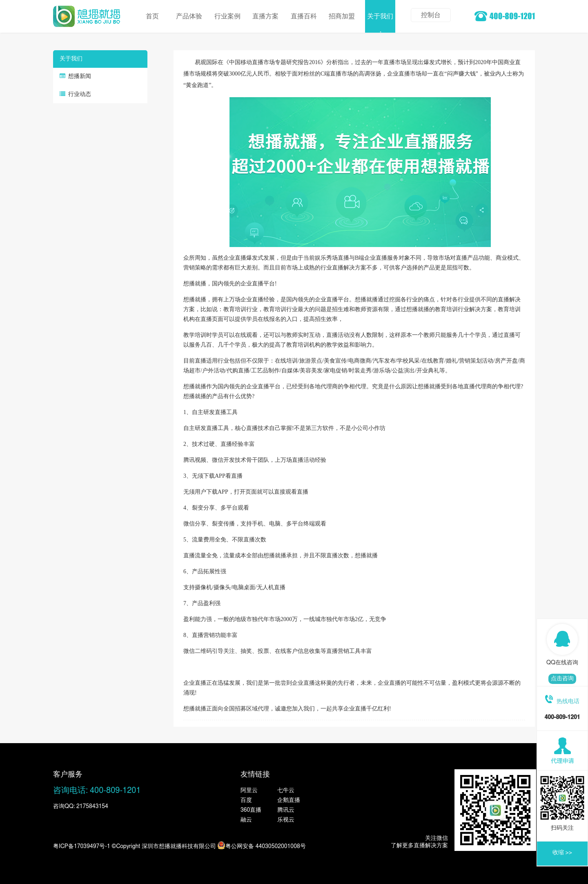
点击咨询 (562, 679)
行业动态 (80, 94)
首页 (153, 16)
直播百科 (304, 16)
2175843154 (92, 806)
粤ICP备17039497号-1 (82, 846)
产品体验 (189, 16)
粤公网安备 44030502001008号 (261, 845)
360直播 (251, 810)
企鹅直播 (289, 800)
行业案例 (227, 16)
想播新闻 (80, 76)
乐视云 (286, 820)
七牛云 (286, 790)
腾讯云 (286, 810)
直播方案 (265, 16)
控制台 (431, 15)
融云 (246, 820)
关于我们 (380, 16)
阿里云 (249, 790)
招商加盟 (342, 16)
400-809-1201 (115, 790)
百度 (246, 800)
